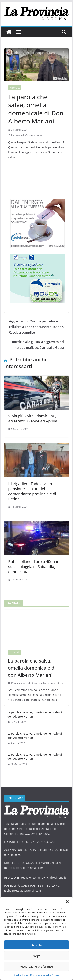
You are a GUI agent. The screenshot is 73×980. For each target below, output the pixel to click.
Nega (37, 956)
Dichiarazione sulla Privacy (45, 975)
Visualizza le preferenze (37, 966)
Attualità (15, 88)
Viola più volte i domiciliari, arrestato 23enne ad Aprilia (33, 418)
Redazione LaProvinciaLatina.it (28, 135)
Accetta (37, 945)
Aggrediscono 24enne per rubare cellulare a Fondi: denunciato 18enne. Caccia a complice (34, 327)
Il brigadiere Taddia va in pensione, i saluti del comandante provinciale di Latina (32, 491)
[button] (67, 902)
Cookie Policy (21, 975)
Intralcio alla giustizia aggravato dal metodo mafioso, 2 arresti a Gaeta (40, 345)
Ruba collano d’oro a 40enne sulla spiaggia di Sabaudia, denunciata (34, 567)
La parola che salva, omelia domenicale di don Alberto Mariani (32, 668)
